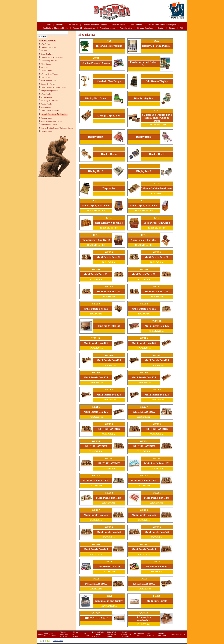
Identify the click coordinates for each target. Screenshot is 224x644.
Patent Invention (126, 28)
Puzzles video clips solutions (84, 28)
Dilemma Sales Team (145, 28)
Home (49, 25)
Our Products (73, 25)
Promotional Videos (107, 28)
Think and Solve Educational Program (161, 25)
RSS (181, 28)
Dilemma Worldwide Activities (95, 25)
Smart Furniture (136, 25)
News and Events (118, 25)
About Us (60, 25)
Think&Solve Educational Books (55, 28)
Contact (161, 28)
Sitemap (172, 28)
